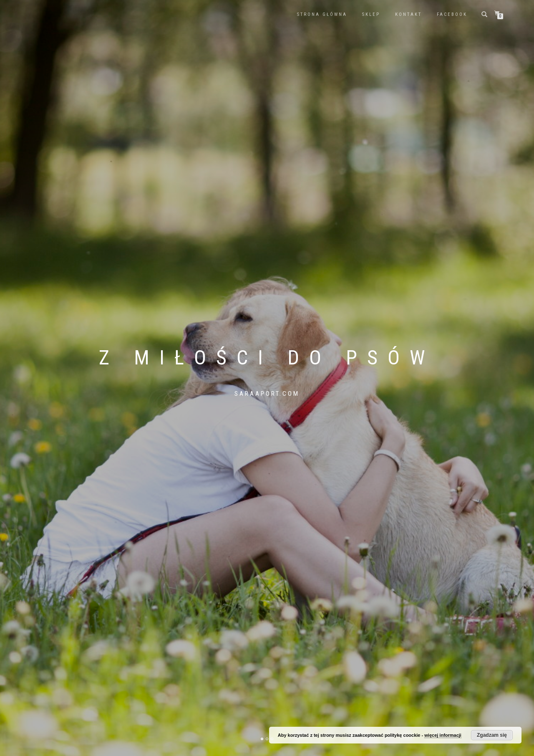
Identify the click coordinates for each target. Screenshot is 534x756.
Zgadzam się (492, 735)
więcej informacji (443, 735)
